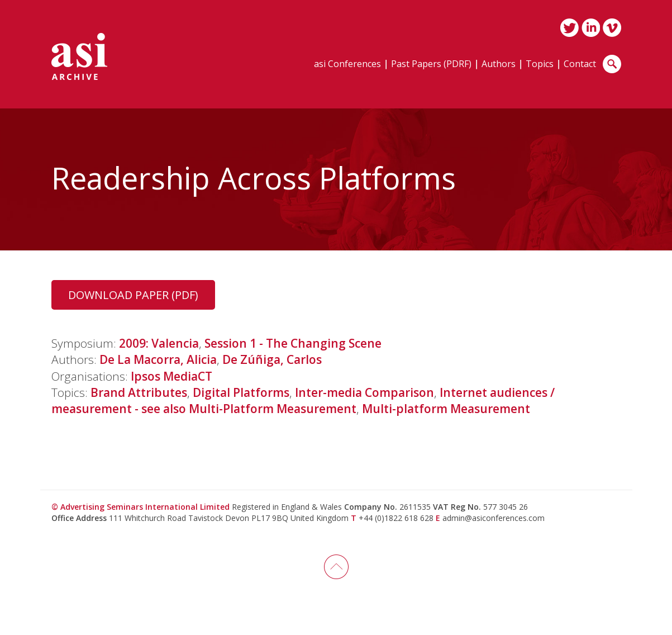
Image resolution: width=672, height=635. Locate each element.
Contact (580, 65)
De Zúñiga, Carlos (272, 359)
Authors (499, 65)
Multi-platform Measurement (446, 409)
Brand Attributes (139, 392)
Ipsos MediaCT (171, 376)
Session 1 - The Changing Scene (293, 343)
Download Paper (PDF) (133, 295)
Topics (540, 65)
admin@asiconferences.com (494, 518)
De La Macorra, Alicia (158, 359)
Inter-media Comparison (364, 392)
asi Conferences (347, 65)
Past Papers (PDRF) (431, 65)
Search (612, 64)
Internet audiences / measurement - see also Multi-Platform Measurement (303, 401)
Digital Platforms (241, 392)
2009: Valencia (159, 343)
